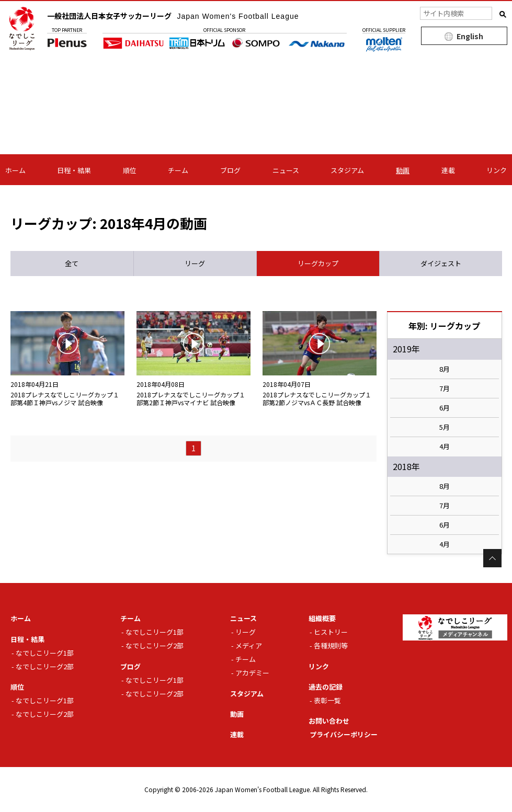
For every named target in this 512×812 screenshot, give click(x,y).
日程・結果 (74, 170)
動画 (403, 170)
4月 (445, 447)
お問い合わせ (329, 721)
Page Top (492, 558)
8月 (445, 369)
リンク (497, 170)
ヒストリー (331, 632)
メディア (249, 645)
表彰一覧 (327, 700)
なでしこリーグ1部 (45, 653)
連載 (448, 170)
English (470, 36)
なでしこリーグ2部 (45, 666)
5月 (445, 427)
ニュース (286, 170)
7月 (445, 388)
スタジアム (347, 170)
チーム (178, 170)
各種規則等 (331, 645)
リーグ (246, 632)
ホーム (15, 170)
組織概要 (322, 618)
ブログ (230, 170)
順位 (130, 170)
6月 (445, 408)
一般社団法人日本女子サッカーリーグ (173, 16)
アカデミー (252, 673)
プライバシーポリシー (344, 734)
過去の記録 (326, 687)
